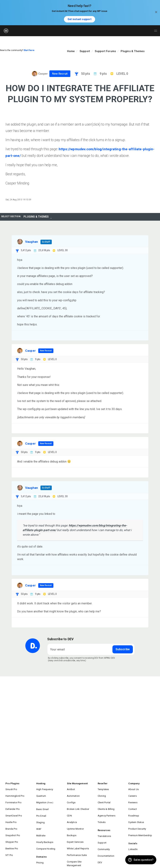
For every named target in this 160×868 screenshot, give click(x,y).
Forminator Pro (13, 798)
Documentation (106, 842)
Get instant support (80, 19)
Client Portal (104, 798)
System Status (136, 814)
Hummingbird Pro (15, 793)
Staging (40, 814)
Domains (41, 842)
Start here (29, 50)
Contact (132, 804)
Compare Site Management (74, 846)
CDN (69, 809)
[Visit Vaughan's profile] (20, 241)
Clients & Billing (106, 804)
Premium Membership (140, 824)
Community (104, 836)
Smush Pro (11, 788)
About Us (133, 788)
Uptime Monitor (75, 819)
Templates (103, 788)
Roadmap (134, 809)
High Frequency (45, 788)
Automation (73, 793)
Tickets (102, 814)
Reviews (133, 798)
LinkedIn (133, 836)
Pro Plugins (12, 783)
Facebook (134, 842)
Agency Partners (107, 809)
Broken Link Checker (78, 804)
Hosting (41, 783)
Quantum (41, 793)
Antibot (71, 788)
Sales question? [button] (144, 860)
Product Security (137, 819)
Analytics (72, 814)
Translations (104, 826)
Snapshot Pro (13, 824)
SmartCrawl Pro (14, 809)
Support (85, 51)
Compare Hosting (46, 834)
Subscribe (123, 649)
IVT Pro (9, 839)
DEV (100, 847)
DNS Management (46, 852)
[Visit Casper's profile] (35, 74)
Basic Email (42, 804)
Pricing (40, 847)
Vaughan (32, 241)
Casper (43, 74)
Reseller (103, 783)
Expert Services (75, 829)
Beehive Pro (12, 834)
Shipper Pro (12, 829)
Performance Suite (77, 839)
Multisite (41, 824)
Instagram (134, 847)
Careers (132, 793)
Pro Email (41, 809)
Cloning (102, 793)
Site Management (77, 783)
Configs (71, 798)
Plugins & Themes (133, 51)
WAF (39, 819)
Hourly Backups (45, 829)
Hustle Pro (11, 814)
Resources (104, 821)
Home (71, 51)
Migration (45, 798)
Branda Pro (11, 819)
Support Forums (105, 51)
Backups (72, 824)
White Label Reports (78, 834)
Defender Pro (13, 804)
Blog (100, 852)
